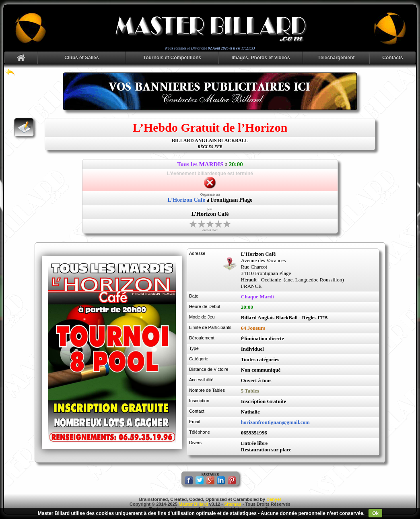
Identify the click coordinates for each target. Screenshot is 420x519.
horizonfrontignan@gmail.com (275, 422)
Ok (375, 513)
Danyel (274, 499)
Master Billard (193, 504)
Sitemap (233, 504)
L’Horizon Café (186, 200)
